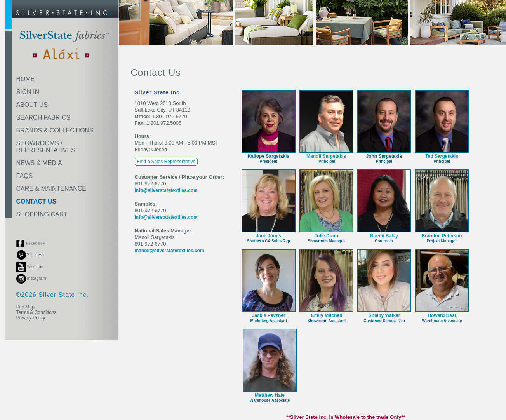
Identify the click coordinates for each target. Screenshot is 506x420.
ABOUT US (32, 105)
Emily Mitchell (327, 315)
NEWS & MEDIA (39, 163)
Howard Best (442, 315)
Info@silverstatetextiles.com (166, 190)
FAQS (25, 176)
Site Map (25, 307)
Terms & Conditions (37, 312)
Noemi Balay (384, 236)
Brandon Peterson (442, 236)
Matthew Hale (270, 395)
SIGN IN (28, 92)
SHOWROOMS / (46, 147)
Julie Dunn (326, 236)
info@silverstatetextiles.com (166, 217)
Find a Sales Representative (166, 162)
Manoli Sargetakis (326, 156)
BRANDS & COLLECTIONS (55, 130)
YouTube (30, 267)
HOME (26, 79)
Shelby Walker (384, 315)
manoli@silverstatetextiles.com (170, 251)
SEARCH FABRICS (43, 118)
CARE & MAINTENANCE (51, 189)
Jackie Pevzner (269, 315)
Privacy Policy (31, 318)
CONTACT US (37, 201)
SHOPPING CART (42, 214)
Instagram (31, 278)
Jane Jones (269, 236)
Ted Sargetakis (442, 156)
